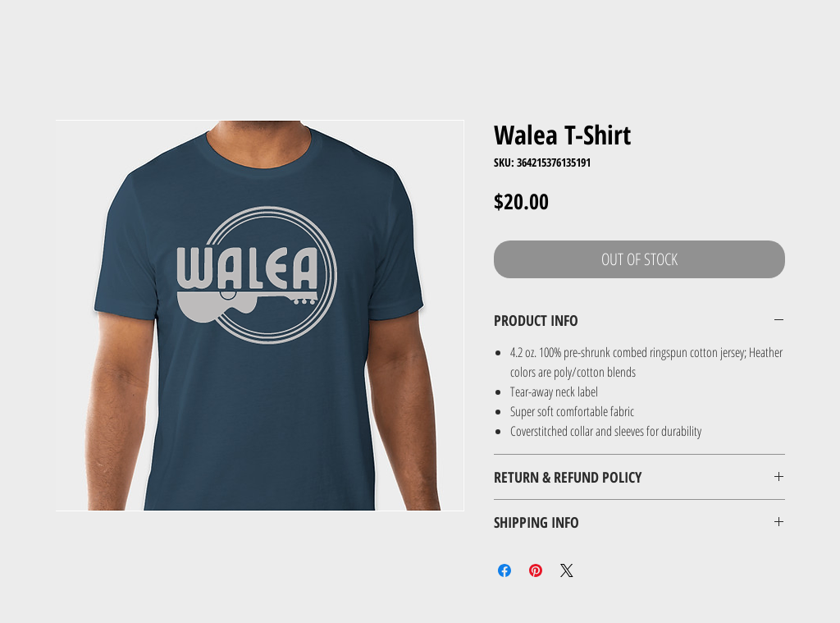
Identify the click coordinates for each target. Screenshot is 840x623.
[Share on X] (567, 570)
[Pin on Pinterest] (536, 570)
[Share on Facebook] (504, 570)
